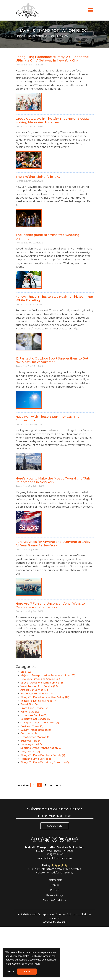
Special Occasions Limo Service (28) (42, 683)
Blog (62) (26, 672)
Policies (54, 890)
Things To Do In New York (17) (38, 701)
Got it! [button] (11, 972)
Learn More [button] (34, 964)
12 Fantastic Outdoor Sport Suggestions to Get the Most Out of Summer (52, 360)
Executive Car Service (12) (36, 719)
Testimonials (55, 880)
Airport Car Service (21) (34, 690)
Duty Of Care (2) (30, 752)
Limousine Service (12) (34, 715)
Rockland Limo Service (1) (36, 759)
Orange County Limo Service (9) (40, 723)
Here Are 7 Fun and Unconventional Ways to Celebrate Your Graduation (50, 605)
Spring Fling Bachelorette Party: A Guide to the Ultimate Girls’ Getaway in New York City (52, 59)
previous (24, 785)
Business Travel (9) (32, 726)
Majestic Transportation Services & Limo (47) (48, 675)
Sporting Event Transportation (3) (41, 748)
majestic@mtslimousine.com (54, 858)
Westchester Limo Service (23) (39, 686)
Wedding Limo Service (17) (37, 694)
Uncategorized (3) (31, 744)
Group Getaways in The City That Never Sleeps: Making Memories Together (52, 120)
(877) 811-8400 (55, 854)
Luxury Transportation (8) (36, 730)
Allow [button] (27, 972)
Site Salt (62, 922)
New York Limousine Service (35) (40, 679)
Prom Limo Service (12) (34, 708)
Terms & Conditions (54, 900)
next (59, 785)
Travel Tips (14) (29, 704)
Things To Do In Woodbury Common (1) (45, 762)
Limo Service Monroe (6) (35, 737)
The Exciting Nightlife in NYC (38, 177)
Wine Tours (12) (30, 712)
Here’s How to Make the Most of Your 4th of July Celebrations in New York (53, 480)
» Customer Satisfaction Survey (55, 873)
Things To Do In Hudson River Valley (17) (45, 697)
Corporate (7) (29, 733)
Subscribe (55, 826)
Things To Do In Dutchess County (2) (43, 755)
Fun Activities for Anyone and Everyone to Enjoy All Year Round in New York (53, 544)
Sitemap (55, 885)
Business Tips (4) (31, 741)
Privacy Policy (55, 895)
